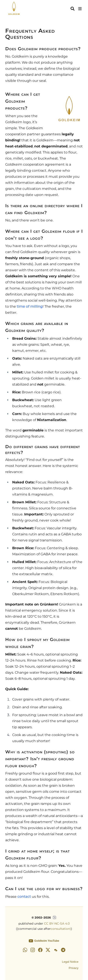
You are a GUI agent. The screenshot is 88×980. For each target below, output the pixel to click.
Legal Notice (70, 962)
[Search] (73, 9)
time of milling (30, 306)
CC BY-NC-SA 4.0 (57, 923)
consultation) (61, 929)
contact (24, 897)
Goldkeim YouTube (44, 941)
